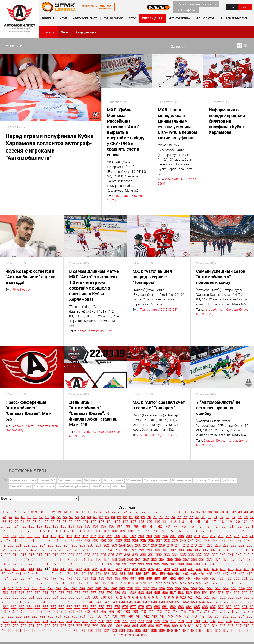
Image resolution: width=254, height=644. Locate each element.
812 (199, 626)
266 (138, 545)
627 (239, 597)
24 (125, 512)
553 (154, 588)
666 (46, 607)
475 (38, 578)
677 (133, 607)
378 (22, 564)
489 (149, 578)
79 (203, 517)
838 (154, 630)
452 (106, 574)
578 (101, 593)
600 (24, 597)
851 (112, 635)
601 (32, 597)
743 (154, 616)
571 (46, 593)
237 (159, 541)
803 (127, 626)
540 (50, 588)
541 (58, 588)
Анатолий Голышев (70, 480)
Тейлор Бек (119, 486)
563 (234, 588)
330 (143, 555)
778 (181, 621)
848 (234, 630)
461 (178, 574)
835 (130, 630)
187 (14, 536)
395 (157, 564)
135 (103, 526)
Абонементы (133, 480)
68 (137, 517)
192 (53, 536)
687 (213, 607)
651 (178, 602)
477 (53, 578)
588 (181, 593)
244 (215, 541)
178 (194, 531)
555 (170, 588)
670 (77, 607)
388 (101, 564)
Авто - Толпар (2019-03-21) (158, 435)
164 (82, 531)
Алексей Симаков (20, 486)
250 (11, 545)
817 (239, 626)
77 (191, 517)
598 (8, 597)
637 (66, 602)
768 (101, 621)
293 (101, 550)
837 (146, 630)
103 (101, 522)
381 (46, 564)
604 (55, 597)
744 (162, 616)
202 (133, 536)
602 (39, 597)
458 (154, 574)
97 (59, 522)
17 (83, 512)
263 (114, 545)
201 (125, 536)
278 (234, 545)
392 (133, 564)
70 (149, 517)
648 (154, 602)
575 (77, 593)
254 (43, 545)
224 (55, 541)
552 (146, 588)
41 (228, 512)
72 (161, 517)
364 (162, 559)
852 (120, 635)
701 (71, 612)
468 (234, 574)
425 (143, 569)
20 (101, 512)
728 (35, 616)
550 (130, 588)
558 (194, 588)
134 (95, 526)
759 (30, 621)
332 (159, 555)
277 (226, 545)
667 (53, 607)
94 (40, 522)
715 (183, 612)
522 (159, 583)
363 (154, 559)
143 (167, 526)
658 (234, 602)
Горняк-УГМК (113, 18)
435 (223, 569)
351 (58, 559)
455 (130, 574)
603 (47, 597)
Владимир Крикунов (207, 480)
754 (242, 616)
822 (27, 630)
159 (43, 531)
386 (85, 564)
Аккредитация (86, 32)
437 (239, 569)
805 (143, 626)
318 (47, 555)
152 (239, 526)
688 (221, 607)
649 (162, 602)
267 (146, 545)
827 (66, 630)
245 (223, 541)
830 (90, 630)
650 (170, 602)
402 (213, 564)
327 (119, 555)
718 (207, 612)
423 (127, 569)
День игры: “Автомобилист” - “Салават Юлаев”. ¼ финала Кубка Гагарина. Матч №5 (93, 413)
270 (170, 545)
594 (229, 593)
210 (197, 536)
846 (218, 630)
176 (178, 531)
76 (185, 517)
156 (19, 531)
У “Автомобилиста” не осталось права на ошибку (218, 408)
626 (231, 597)
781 (205, 621)
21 (107, 512)
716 (191, 612)
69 (143, 517)
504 (16, 583)
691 (245, 607)
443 (35, 574)
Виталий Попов (182, 480)
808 (167, 626)
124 (16, 526)
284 (30, 550)
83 (228, 517)
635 (50, 602)
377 (14, 564)
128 (47, 526)
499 (229, 578)
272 (186, 545)
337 (199, 555)
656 (218, 602)
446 (58, 574)
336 (191, 555)
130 (63, 526)
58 (77, 517)
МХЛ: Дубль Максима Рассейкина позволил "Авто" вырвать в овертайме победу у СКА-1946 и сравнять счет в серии (126, 132)
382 (53, 564)
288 (61, 550)
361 (138, 559)
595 (237, 593)
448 (74, 574)
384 (69, 564)
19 (95, 512)
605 (63, 597)
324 (95, 555)
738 (114, 616)
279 (242, 545)
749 (202, 616)
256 (58, 545)
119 (229, 522)
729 (43, 616)
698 (47, 612)
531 (231, 583)
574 (69, 593)
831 (98, 630)
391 (125, 564)
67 (131, 517)
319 (55, 555)
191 (46, 536)
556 (178, 588)
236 (151, 541)
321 (71, 555)
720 (223, 612)
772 (133, 621)
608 (87, 597)
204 (149, 536)
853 (128, 635)
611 (111, 597)
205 (157, 536)
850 (250, 630)
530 (223, 583)
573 (61, 593)
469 (242, 574)
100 (78, 522)
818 (247, 626)
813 (207, 626)
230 (103, 541)
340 (223, 555)
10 (41, 512)
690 (237, 607)
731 (58, 616)
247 (239, 541)
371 (218, 559)
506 (32, 583)
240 (183, 541)
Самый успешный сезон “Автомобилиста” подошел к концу (221, 277)
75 (179, 517)
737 (106, 616)
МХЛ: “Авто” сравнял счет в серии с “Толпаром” (159, 405)
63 (107, 517)
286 (46, 550)
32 (174, 512)
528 (207, 583)
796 (71, 626)
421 (111, 569)
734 (82, 616)
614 (135, 597)
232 (119, 541)
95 (46, 522)
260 (90, 545)
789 (16, 626)
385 (77, 564)
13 (59, 512)
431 (191, 569)
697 (39, 612)
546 (98, 588)
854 (136, 635)
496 (205, 578)
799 (95, 626)
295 (117, 550)
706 (111, 612)
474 (30, 578)
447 (66, 574)
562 (226, 588)
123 (8, 526)
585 (157, 593)
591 (205, 593)
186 (6, 536)
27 (144, 512)
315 (24, 555)
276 (218, 545)
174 (162, 531)
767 (93, 621)
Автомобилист (85, 18)
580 (117, 593)
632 (27, 602)
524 (175, 583)
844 (202, 630)
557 (186, 588)
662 (14, 607)
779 (189, 621)
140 (143, 526)
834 (122, 630)
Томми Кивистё (100, 486)
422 (119, 569)
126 (32, 526)
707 (119, 612)
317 (39, 555)
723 (247, 612)
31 (168, 512)
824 (43, 630)
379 (30, 564)
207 (173, 536)
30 (162, 512)
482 (93, 578)
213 (221, 536)
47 (11, 517)
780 (197, 621)
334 (175, 555)
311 (245, 550)
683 (181, 607)
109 (149, 522)
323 (87, 555)
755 (250, 616)
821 (19, 630)
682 (173, 607)
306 (205, 550)
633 (35, 602)
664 (30, 607)
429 (175, 569)
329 (135, 555)
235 (143, 541)
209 (189, 536)
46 (5, 517)
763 (61, 621)
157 (27, 531)
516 (111, 583)
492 (173, 578)
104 (109, 522)
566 (6, 593)
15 (71, 512)
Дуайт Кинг (229, 480)
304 (189, 550)
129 (55, 526)
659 (242, 602)
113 (181, 522)
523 (167, 583)
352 (66, 559)
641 (98, 602)
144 (175, 526)
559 (202, 588)
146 (191, 526)
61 (95, 517)
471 (6, 578)
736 (98, 616)
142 (159, 526)
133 (87, 526)
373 (234, 559)
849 (242, 630)
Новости (48, 32)
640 (90, 602)
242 (199, 541)
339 (215, 555)
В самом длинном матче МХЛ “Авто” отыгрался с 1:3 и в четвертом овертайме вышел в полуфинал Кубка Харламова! (94, 285)
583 (141, 593)
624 (215, 597)
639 (82, 602)
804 (135, 626)
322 (79, 555)
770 (117, 621)
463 (194, 574)
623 (207, 597)
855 (144, 635)
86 (246, 517)
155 (11, 531)
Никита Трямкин (113, 480)
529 (215, 583)
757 (14, 621)
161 (58, 531)
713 (167, 612)
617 (159, 597)
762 (53, 621)
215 (237, 536)
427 (159, 569)
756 (6, 621)
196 (85, 536)
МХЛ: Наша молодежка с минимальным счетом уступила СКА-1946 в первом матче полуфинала (177, 124)
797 (79, 626)
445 (50, 574)
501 (245, 578)
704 (95, 612)
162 (66, 531)
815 (223, 626)
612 (119, 597)
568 (22, 593)
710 (143, 612)
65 (119, 517)
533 (247, 583)
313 (8, 555)
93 (34, 522)
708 (127, 612)
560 (210, 588)
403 (221, 564)
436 (231, 569)
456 (138, 574)
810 (183, 626)
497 (213, 578)
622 (199, 597)
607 (79, 597)
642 (106, 602)
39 (216, 512)
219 (16, 541)
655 (210, 602)
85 (240, 517)
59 (83, 517)
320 (63, 555)
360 (130, 559)
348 (35, 559)
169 (122, 531)
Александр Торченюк (157, 480)
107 (133, 522)
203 (141, 536)
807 (159, 626)
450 (90, 574)
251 (19, 545)
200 (117, 536)
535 (11, 588)
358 (114, 559)
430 (183, 569)
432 (199, 569)
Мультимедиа (179, 18)
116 (205, 522)
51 (35, 517)
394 (149, 564)
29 (156, 512)
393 (141, 564)
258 (74, 545)
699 (55, 612)
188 (22, 536)
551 (138, 588)
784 (229, 621)
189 (30, 536)
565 (250, 588)
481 (85, 578)
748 (194, 616)
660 (250, 602)
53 (47, 517)
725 (11, 616)
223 (47, 541)
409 (16, 569)
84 (234, 517)
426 (151, 569)
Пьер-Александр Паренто (72, 486)
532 (239, 583)
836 (138, 630)
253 (35, 545)
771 (125, 621)
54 (53, 517)
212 (213, 536)
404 (229, 564)
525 (183, 583)
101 (86, 522)
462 (186, 574)
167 (106, 531)
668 (61, 607)
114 (189, 522)
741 (138, 616)
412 (39, 569)
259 (82, 545)
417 (79, 569)
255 (50, 545)
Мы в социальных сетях (194, 4)
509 (55, 583)
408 (8, 569)
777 (173, 621)
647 (146, 602)
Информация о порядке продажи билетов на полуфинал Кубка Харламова (227, 121)
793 (47, 626)
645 (130, 602)
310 (237, 550)
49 (23, 517)
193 (61, 536)
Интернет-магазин (236, 18)
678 (141, 607)
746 (178, 616)
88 (4, 522)
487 (133, 578)
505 (24, 583)
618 (167, 597)
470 (250, 574)
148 (207, 526)
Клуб (63, 18)
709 (135, 612)
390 (117, 564)
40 (222, 512)
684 (189, 607)
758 (22, 621)
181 (218, 531)
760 (38, 621)
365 (170, 559)
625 (223, 597)
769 (109, 621)
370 (210, 559)
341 (231, 555)
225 (63, 541)
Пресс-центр (152, 18)
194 (69, 536)
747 (186, 616)
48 (17, 517)
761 (46, 621)
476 (46, 578)
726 (19, 616)
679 (149, 607)
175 (170, 531)
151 (231, 526)
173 (154, 531)
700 (63, 612)
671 (85, 607)
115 (197, 522)
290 (77, 550)
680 (157, 607)
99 (71, 522)
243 (207, 541)
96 (53, 522)
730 (50, 616)
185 (250, 531)
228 (87, 541)
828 (74, 630)
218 (8, 541)
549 (122, 588)
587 (173, 593)
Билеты (48, 18)
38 (210, 512)
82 (221, 517)
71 (155, 517)
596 (245, 593)
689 (229, 607)
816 (231, 626)
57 (71, 517)
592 (213, 593)
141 (151, 526)
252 (27, 545)
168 (114, 531)
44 (246, 512)
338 (207, 555)
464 (202, 574)
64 (113, 517)
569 (30, 593)
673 (101, 607)
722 (239, 612)
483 (101, 578)
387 (93, 564)
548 (114, 588)
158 (35, 531)
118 (221, 522)
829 (82, 630)
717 (199, 612)
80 (209, 517)
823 (35, 630)
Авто (132, 18)
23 (119, 512)
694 (16, 612)
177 (186, 531)
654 (202, 602)
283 (22, 550)
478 (61, 578)
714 (175, 612)
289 (69, 550)
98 (65, 522)
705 (103, 612)
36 (198, 512)
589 (189, 593)
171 (138, 531)
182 (226, 531)
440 (11, 574)
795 (63, 626)
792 (39, 626)
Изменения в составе (23, 480)
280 (250, 545)
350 (50, 559)
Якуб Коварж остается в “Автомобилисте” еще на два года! (31, 277)
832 (106, 630)
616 (151, 597)
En (232, 7)
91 (22, 522)
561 (218, 588)
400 (197, 564)
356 (98, 559)
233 (127, 541)
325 (103, 555)
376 (6, 564)
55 (59, 517)
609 (95, 597)
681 (165, 607)
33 (180, 512)
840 (170, 630)
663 (22, 607)
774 (149, 621)
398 (181, 564)
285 (38, 550)
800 (103, 626)
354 (82, 559)
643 (114, 602)
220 (24, 541)
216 (245, 536)
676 (125, 607)
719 (215, 612)
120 (237, 522)
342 (239, 555)
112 (173, 522)
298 (141, 550)
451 (98, 574)
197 (93, 536)
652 (186, 602)
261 (98, 545)
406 (245, 564)
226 (71, 541)
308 (221, 550)
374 (242, 559)
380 (38, 564)
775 (157, 621)
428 (167, 569)
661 (6, 607)
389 (109, 564)
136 (111, 526)
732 (66, 616)
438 (247, 569)
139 (135, 526)
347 (27, 559)
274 (202, 545)
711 (151, 612)
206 (165, 536)
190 (38, 536)
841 (178, 630)
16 (77, 512)
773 (141, 621)
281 (6, 550)
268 (154, 545)
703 (87, 612)
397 (173, 564)
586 (165, 593)
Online (65, 32)
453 (114, 574)
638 (74, 602)
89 (10, 522)
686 (205, 607)
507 (39, 583)
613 (127, 597)
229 (95, 541)
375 (250, 559)
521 (151, 583)
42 (234, 512)
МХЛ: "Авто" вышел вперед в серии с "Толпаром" (152, 277)
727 (27, 616)
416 (71, 569)
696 (32, 612)
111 (165, 522)
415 (63, 569)
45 (252, 512)
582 (133, 593)
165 (90, 531)
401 (205, 564)
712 (159, 612)
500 (237, 578)
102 (94, 522)
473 (22, 578)
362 (146, 559)
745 (170, 616)
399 (189, 564)
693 (8, 612)
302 (173, 550)
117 (213, 522)
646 (138, 602)
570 (38, 593)
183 (234, 531)
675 (117, 607)
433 (207, 569)
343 (247, 555)
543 (74, 588)
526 (191, 583)
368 (194, 559)
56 (65, 517)
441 (19, 574)
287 (53, 550)
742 (146, 616)
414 (55, 569)
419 (95, 569)
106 (125, 522)
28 (150, 512)
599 (16, 597)
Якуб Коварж (22, 289)
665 (38, 607)
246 (231, 541)
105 (117, 522)
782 (213, 621)
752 (226, 616)
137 (119, 526)
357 (106, 559)
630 (11, 602)
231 (111, 541)
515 (103, 583)
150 (223, 526)
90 (16, 522)
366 (178, 559)
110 (157, 522)
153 (247, 526)
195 (77, 536)
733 (74, 616)
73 (167, 517)
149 (215, 526)
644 (122, 602)
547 (106, 588)
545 (90, 588)
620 (183, 597)
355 (90, 559)
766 (85, 621)
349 (43, 559)
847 (226, 630)
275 (210, 545)
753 (234, 616)
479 (69, 578)
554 (162, 588)
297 (133, 550)
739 (122, 616)
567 (14, 593)
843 (194, 630)
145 (183, 526)
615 (143, 597)
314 (16, 555)
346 (19, 559)
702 (79, 612)
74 (173, 517)
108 (141, 522)
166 (98, 531)
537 (27, 588)
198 (101, 536)
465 (210, 574)
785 (237, 621)
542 (66, 588)
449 (82, 574)
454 (122, 574)
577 (93, 593)
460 (170, 574)
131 (71, 526)
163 (74, 531)
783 (221, 621)
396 (165, 564)
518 (127, 583)
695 (24, 612)
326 (111, 555)
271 (178, 545)
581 (125, 593)
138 (127, 526)
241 (191, 541)
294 (109, 550)
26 (138, 512)
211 (205, 536)
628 (247, 597)
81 (215, 517)
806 (151, 626)
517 (119, 583)
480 (77, 578)
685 (197, 607)
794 (55, 626)
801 (111, 626)
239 (175, 541)
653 (194, 602)
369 (202, 559)
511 (71, 583)
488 (141, 578)
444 (43, 574)
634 (43, 602)
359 (122, 559)
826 (58, 630)
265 (130, 545)
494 (189, 578)
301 (165, 550)
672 (93, 607)
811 (191, 626)
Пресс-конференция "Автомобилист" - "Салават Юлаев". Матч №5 (29, 411)
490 (157, 578)
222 (39, 541)
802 (119, 626)
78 (197, 517)
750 (210, 616)
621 (191, 597)
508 (47, 583)
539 (43, 588)
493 (181, 578)
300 (157, 550)
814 (215, 626)
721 (231, 612)
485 (117, 578)
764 (69, 621)
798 (87, 626)
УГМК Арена (186, 10)
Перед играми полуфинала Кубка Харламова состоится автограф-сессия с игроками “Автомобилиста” (50, 147)
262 (106, 545)
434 (215, 569)
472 (14, 578)
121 (245, 522)
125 (24, 526)
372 (226, 559)
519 (135, 583)
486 (125, 578)
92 (28, 522)
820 (11, 630)
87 (252, 517)
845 (210, 630)
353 (74, 559)
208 (181, 536)
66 (125, 517)
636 (58, 602)
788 (8, 626)
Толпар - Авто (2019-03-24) (158, 309)
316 (32, 555)
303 (181, 550)
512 (79, 583)
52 (41, 517)
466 (218, 574)
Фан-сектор (205, 18)
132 (79, 526)
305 (197, 550)
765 (77, 621)
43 (240, 512)
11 (47, 512)
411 (32, 569)
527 (199, 583)
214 (229, 536)
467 (226, 574)
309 (229, 550)
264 (122, 545)
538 (35, 588)
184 (242, 531)
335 (183, 555)
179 (202, 531)
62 (101, 517)
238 (167, 541)
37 (204, 512)
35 (192, 512)
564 (242, 588)
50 (29, 517)
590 (197, 593)
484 (109, 578)
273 (194, 545)
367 (186, 559)
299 (149, 550)
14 (65, 512)
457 (146, 574)
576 (85, 593)
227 (79, 541)
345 (11, 559)
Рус (245, 7)
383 (61, 564)
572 (53, 593)
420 (103, 569)
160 (50, 531)
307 (213, 550)
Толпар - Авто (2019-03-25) (95, 331)
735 (90, 616)
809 (175, 626)
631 (19, 602)
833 (114, 630)
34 (186, 512)
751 (218, 616)
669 (69, 607)
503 (8, 583)
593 (221, 593)
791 (32, 626)
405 (237, 564)
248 (247, 541)
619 (175, 597)
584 (149, 593)
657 (226, 602)
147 (199, 526)
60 (89, 517)
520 (143, 583)
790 (24, 626)
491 (165, 578)
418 (87, 569)
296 (125, 550)
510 (63, 583)
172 (146, 531)
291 (85, 550)
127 (39, 526)
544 (82, 588)
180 (210, 531)
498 (221, 578)
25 (132, 512)
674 (109, 607)
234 (135, 541)
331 (151, 555)
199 (109, 536)
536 (19, 588)
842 (186, 630)
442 (27, 574)
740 (130, 616)
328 (127, 555)
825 (50, 630)
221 (32, 541)
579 (109, 593)
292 (93, 550)
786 (245, 621)
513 (87, 583)
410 (24, 569)
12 (53, 512)
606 (71, 597)
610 (103, 597)
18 (89, 512)
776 (165, 621)
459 (162, 574)
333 (167, 555)
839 (162, 630)
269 (162, 545)
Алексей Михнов (44, 486)
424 (135, 569)
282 (14, 550)
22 (113, 512)
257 (66, 545)
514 (95, 583)
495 (197, 578)
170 (130, 531)
